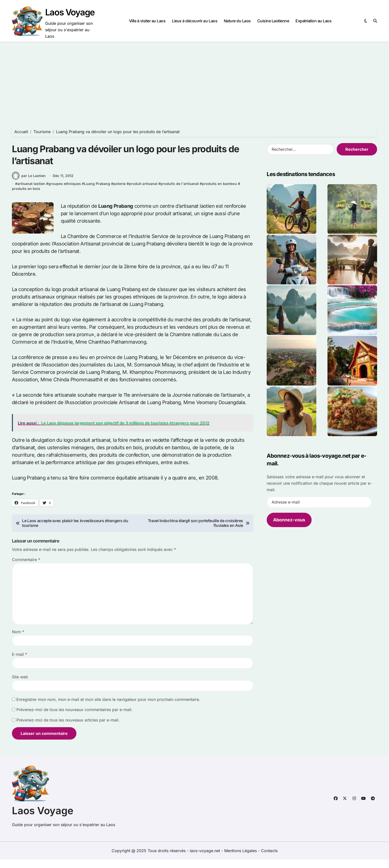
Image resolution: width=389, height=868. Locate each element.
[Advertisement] (194, 79)
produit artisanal (143, 192)
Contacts (269, 859)
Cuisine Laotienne (273, 21)
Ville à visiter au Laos (147, 21)
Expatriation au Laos (313, 21)
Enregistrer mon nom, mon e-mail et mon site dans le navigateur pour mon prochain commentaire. (108, 708)
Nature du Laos (237, 21)
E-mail (19, 663)
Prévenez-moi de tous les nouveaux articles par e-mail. (68, 728)
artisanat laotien (31, 192)
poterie (119, 192)
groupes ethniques (65, 192)
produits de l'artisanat (180, 192)
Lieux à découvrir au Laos (195, 21)
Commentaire (26, 568)
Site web (20, 685)
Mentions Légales (241, 859)
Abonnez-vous (289, 520)
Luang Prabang (97, 192)
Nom (18, 640)
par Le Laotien (29, 184)
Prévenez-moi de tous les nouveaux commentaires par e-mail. (74, 718)
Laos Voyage (70, 12)
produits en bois (26, 197)
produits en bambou (219, 192)
